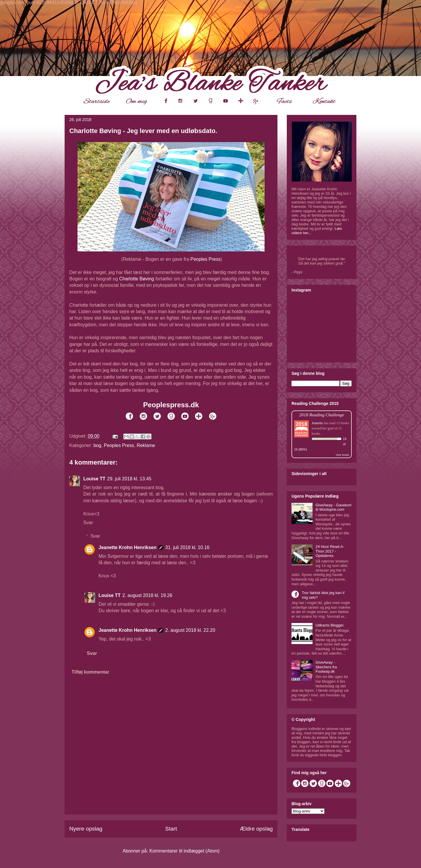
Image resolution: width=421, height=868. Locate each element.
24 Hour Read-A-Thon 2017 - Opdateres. (330, 551)
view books (342, 455)
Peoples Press (205, 259)
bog (98, 445)
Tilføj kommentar (90, 672)
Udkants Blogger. (330, 625)
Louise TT (94, 479)
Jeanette (317, 423)
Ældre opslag (256, 829)
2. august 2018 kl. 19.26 (147, 595)
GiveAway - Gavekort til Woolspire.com (333, 507)
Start (171, 829)
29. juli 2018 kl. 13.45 (129, 479)
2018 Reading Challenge (322, 415)
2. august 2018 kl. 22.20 (190, 630)
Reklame (146, 445)
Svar (88, 523)
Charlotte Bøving (137, 279)
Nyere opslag (86, 829)
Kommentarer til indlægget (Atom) (184, 851)
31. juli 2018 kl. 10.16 (187, 547)
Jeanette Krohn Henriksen (127, 547)
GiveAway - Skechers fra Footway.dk (326, 667)
